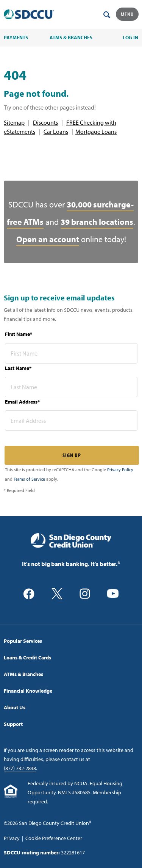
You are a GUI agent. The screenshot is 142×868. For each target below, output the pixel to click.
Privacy (12, 838)
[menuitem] (71, 641)
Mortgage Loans (96, 132)
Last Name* (18, 368)
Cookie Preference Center (54, 838)
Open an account (48, 239)
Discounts (45, 122)
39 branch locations (97, 222)
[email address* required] (71, 421)
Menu (127, 14)
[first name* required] (71, 353)
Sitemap (14, 122)
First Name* (19, 334)
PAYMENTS (16, 37)
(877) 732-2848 (20, 768)
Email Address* (22, 402)
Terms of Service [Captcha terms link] (29, 479)
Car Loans (56, 132)
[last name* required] (71, 387)
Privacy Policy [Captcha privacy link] (120, 470)
